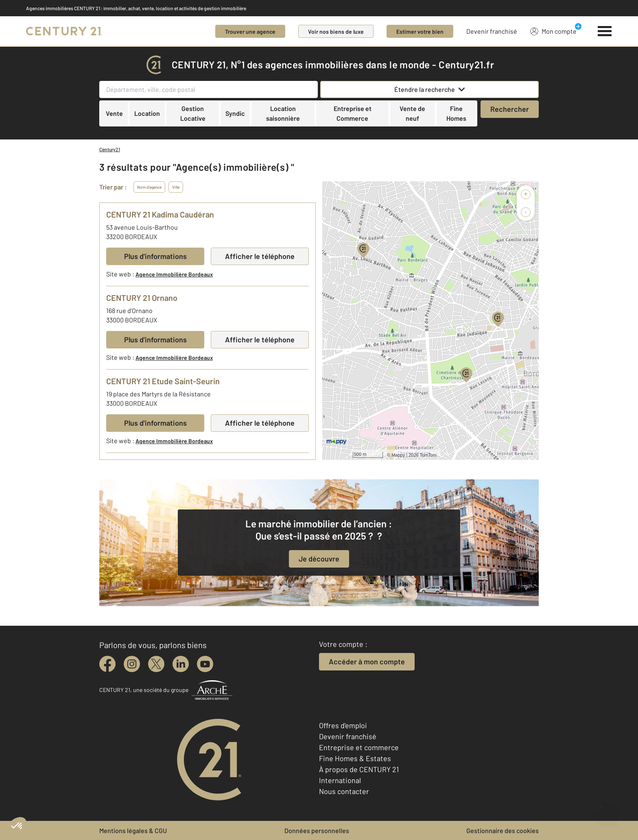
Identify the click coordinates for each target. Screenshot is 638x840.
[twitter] (156, 664)
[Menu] (605, 31)
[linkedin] (181, 664)
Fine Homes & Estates (355, 758)
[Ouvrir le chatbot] (606, 810)
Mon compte (553, 31)
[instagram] (132, 664)
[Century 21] (64, 31)
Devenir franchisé (492, 31)
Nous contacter (344, 791)
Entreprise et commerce (359, 747)
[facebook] (107, 664)
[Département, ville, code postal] (209, 89)
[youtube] (205, 664)
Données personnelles (317, 830)
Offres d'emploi (343, 725)
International (340, 780)
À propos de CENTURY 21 (359, 769)
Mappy (398, 455)
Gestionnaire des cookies (503, 830)
